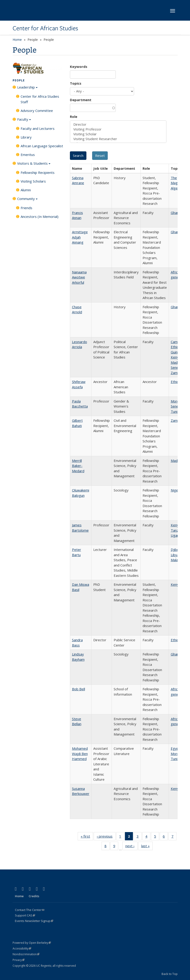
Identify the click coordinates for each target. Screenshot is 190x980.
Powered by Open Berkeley (32, 943)
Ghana (176, 213)
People (19, 80)
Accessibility (22, 948)
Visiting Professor (118, 129)
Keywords (79, 67)
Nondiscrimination (26, 954)
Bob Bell (78, 689)
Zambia (176, 373)
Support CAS (25, 915)
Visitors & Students (34, 165)
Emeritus (28, 155)
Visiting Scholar (118, 134)
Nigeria (176, 490)
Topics (76, 83)
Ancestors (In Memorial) (40, 217)
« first (87, 837)
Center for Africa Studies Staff (40, 99)
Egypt (175, 748)
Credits (34, 896)
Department (81, 100)
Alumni (26, 190)
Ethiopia (177, 347)
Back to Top (170, 974)
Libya (175, 555)
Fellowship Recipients (38, 172)
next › (131, 847)
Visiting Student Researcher (118, 139)
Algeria (176, 188)
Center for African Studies (45, 28)
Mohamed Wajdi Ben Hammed (80, 754)
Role (74, 117)
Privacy (19, 960)
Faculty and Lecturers (38, 128)
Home (17, 40)
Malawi (176, 560)
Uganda (177, 535)
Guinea (176, 352)
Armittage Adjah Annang (80, 237)
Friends (26, 208)
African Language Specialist (42, 146)
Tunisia (176, 411)
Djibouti (177, 550)
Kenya (176, 357)
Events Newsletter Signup (34, 921)
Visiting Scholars (33, 181)
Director (118, 124)
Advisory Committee (37, 111)
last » (147, 847)
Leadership (27, 89)
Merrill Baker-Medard (78, 466)
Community (27, 200)
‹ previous (106, 837)
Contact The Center (30, 910)
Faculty (24, 121)
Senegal (177, 367)
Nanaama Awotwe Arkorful (79, 277)
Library (26, 137)
